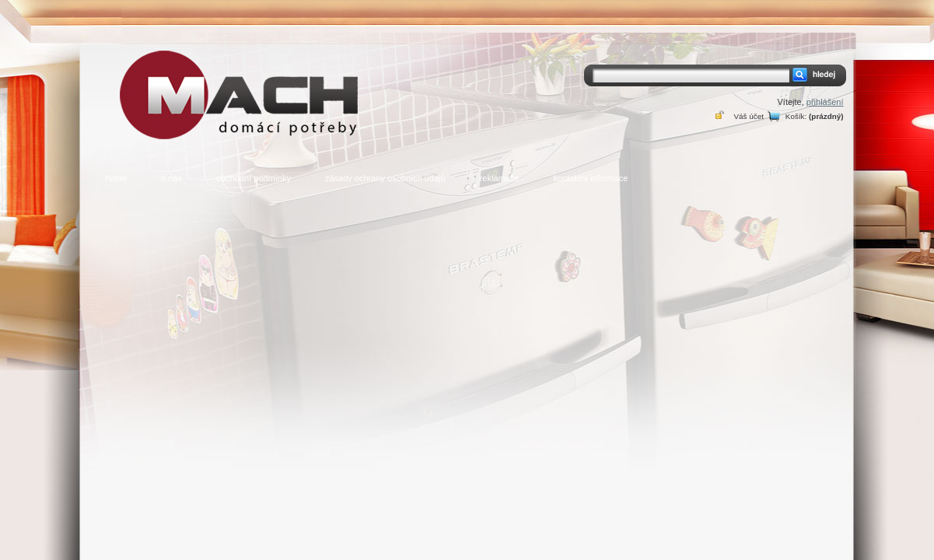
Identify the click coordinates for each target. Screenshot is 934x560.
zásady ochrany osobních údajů (385, 178)
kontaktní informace (590, 178)
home (117, 178)
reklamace (500, 178)
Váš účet (748, 116)
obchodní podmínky (254, 178)
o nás (171, 178)
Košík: (796, 116)
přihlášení (825, 102)
